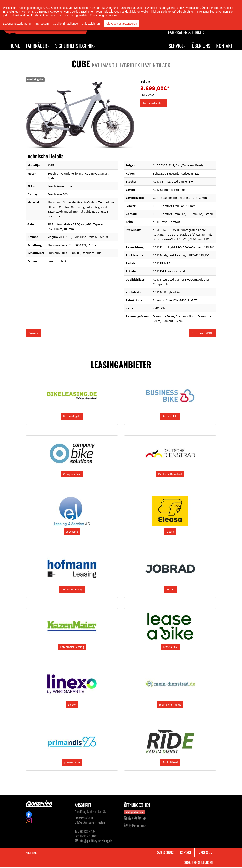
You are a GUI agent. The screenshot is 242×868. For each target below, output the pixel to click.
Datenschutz (165, 852)
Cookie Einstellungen (198, 862)
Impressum (205, 852)
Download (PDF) (203, 333)
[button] (72, 416)
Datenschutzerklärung (17, 24)
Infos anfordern (154, 103)
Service (177, 46)
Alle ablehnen (91, 24)
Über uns (201, 46)
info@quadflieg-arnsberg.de (95, 841)
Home (15, 46)
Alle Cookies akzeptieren (121, 24)
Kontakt (224, 46)
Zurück (33, 333)
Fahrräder (37, 46)
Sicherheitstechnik (75, 46)
